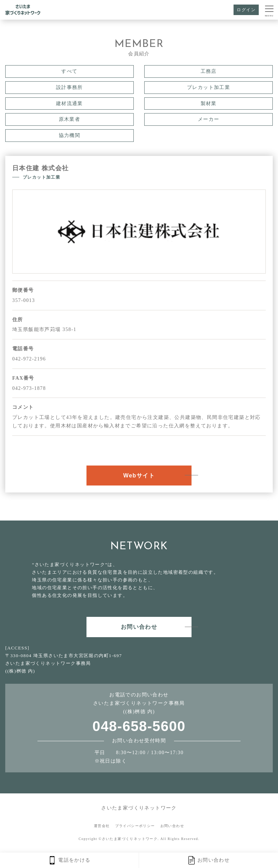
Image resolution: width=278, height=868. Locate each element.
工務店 (209, 71)
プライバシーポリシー (135, 826)
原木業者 (70, 119)
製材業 (209, 104)
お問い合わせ (209, 860)
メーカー (209, 119)
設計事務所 (69, 87)
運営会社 (102, 826)
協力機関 (70, 135)
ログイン (246, 10)
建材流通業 (69, 104)
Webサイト (139, 476)
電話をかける (69, 860)
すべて (69, 71)
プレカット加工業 (209, 87)
